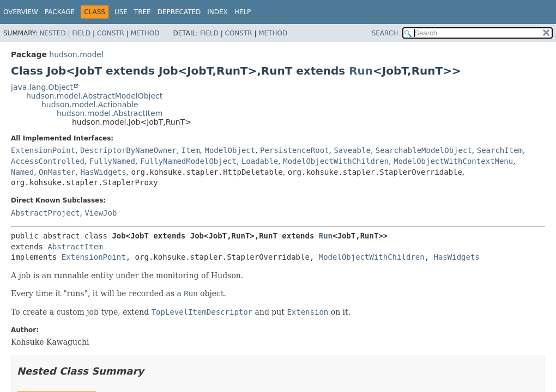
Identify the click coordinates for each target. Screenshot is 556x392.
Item (191, 150)
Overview (21, 12)
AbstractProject (45, 213)
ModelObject (230, 150)
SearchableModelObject (424, 150)
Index (217, 12)
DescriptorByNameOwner (128, 150)
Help (243, 12)
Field (81, 33)
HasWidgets (103, 172)
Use (121, 12)
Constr (111, 33)
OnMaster (57, 172)
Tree (143, 12)
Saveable (352, 150)
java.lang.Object (42, 87)
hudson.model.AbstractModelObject (94, 96)
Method (145, 33)
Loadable (260, 161)
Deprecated (179, 12)
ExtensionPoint (43, 150)
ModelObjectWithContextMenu (453, 161)
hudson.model (76, 54)
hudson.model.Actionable (90, 105)
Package (60, 12)
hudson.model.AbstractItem (110, 113)
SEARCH (385, 33)
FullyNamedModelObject (188, 161)
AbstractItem (75, 247)
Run (361, 71)
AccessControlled (48, 161)
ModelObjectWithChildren (336, 161)
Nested (52, 33)
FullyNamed (112, 161)
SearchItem (500, 150)
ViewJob (101, 213)
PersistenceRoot (294, 150)
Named (22, 172)
